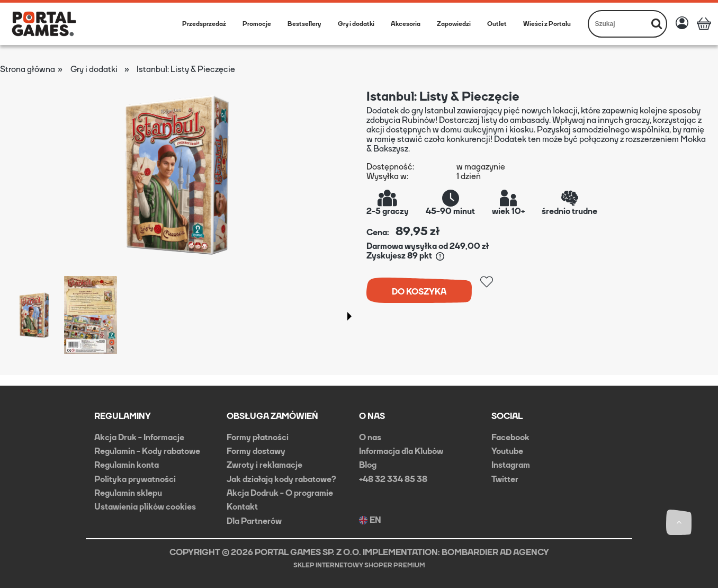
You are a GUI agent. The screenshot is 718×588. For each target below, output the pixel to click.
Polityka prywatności (135, 479)
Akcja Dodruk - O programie (280, 493)
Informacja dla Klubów (401, 451)
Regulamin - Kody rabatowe (147, 451)
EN (370, 520)
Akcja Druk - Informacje (139, 437)
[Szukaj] (657, 24)
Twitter (505, 479)
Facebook (510, 437)
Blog (368, 465)
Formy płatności (258, 437)
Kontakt (242, 507)
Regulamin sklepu (128, 493)
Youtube (507, 451)
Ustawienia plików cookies (145, 507)
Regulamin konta (127, 465)
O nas (370, 437)
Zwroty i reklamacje (264, 465)
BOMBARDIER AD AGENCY (495, 552)
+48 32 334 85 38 (393, 479)
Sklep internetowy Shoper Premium (359, 565)
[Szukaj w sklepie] (618, 24)
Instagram (511, 465)
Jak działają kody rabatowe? (281, 479)
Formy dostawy (256, 451)
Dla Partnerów (254, 521)
